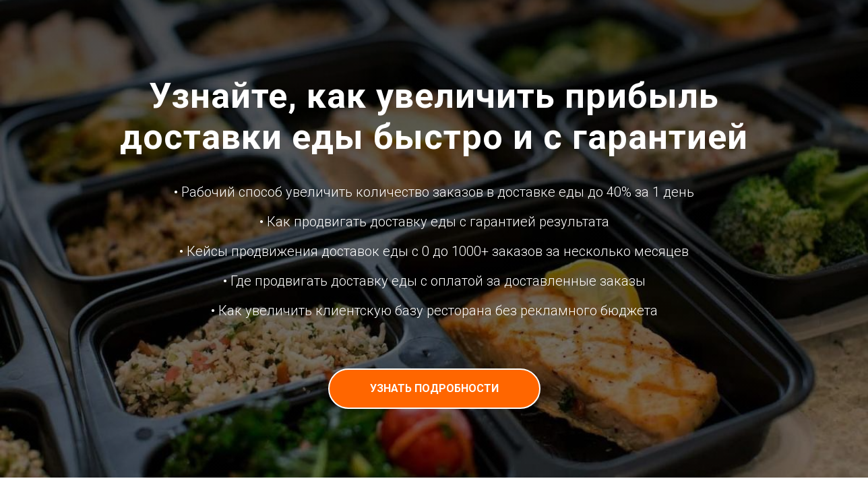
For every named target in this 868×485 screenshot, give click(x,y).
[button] (434, 389)
